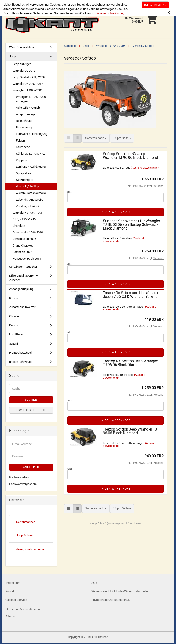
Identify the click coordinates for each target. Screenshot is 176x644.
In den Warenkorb (115, 213)
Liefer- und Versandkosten (23, 610)
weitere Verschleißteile (31, 194)
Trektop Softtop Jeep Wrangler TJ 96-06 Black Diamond (130, 432)
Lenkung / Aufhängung (31, 168)
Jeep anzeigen (22, 65)
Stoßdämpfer (25, 181)
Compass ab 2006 (24, 240)
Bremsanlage (25, 128)
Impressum (13, 584)
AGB (94, 584)
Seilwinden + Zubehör (23, 268)
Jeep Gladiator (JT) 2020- (29, 78)
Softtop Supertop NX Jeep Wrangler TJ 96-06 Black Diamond (130, 157)
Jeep (12, 57)
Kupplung (22, 161)
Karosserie (23, 148)
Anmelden (31, 468)
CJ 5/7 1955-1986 (24, 220)
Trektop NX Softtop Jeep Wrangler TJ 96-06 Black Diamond (130, 364)
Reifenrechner (25, 523)
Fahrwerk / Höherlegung (32, 135)
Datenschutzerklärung (110, 13)
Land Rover (16, 335)
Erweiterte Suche (31, 411)
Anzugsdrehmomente (30, 550)
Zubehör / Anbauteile (30, 200)
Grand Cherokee (23, 246)
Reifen (13, 299)
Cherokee (19, 227)
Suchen (31, 401)
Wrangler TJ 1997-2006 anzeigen (31, 100)
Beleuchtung (24, 122)
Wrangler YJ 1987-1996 (28, 214)
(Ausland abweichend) (145, 169)
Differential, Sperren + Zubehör (23, 279)
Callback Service (16, 601)
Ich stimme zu (155, 5)
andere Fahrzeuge (21, 363)
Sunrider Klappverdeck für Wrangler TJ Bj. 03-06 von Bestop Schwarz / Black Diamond (131, 226)
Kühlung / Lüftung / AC (31, 155)
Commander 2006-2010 (28, 233)
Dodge (13, 326)
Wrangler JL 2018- (24, 72)
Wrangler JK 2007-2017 (28, 85)
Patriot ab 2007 (22, 253)
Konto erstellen (19, 478)
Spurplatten (23, 174)
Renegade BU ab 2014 (27, 260)
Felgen (20, 141)
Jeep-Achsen (25, 536)
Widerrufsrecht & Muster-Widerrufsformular (120, 592)
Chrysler (14, 317)
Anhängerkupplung (21, 290)
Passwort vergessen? (23, 485)
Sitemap (11, 617)
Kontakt (11, 592)
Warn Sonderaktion (22, 48)
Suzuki (14, 345)
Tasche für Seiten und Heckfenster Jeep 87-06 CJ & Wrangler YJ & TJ (131, 296)
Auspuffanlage (26, 115)
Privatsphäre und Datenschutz (111, 601)
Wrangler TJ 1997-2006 (27, 91)
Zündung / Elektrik (28, 207)
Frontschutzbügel (20, 353)
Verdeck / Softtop (27, 187)
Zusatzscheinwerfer (22, 308)
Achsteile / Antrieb (28, 109)
